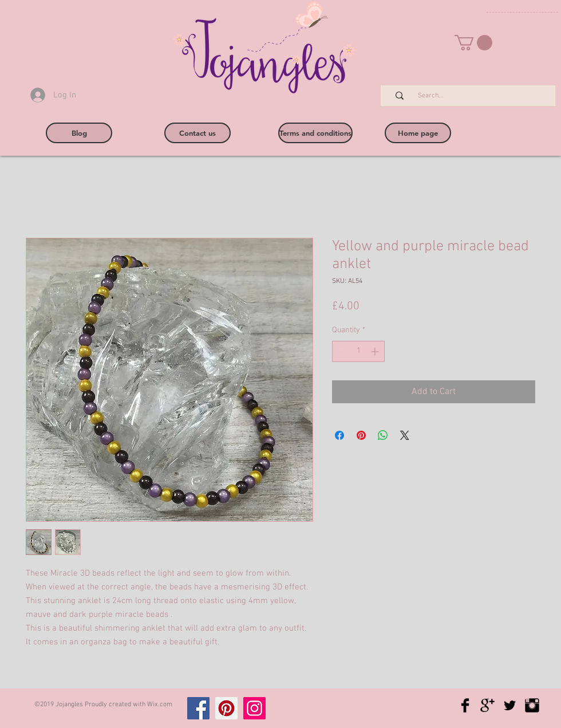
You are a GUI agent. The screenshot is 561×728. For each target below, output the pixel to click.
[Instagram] (254, 708)
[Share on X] (405, 435)
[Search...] (474, 96)
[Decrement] (341, 351)
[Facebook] (198, 708)
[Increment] (376, 351)
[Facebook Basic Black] (465, 705)
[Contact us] (197, 133)
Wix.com (160, 705)
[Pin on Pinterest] (361, 435)
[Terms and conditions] (315, 133)
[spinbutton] (358, 351)
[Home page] (418, 133)
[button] (473, 43)
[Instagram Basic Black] (532, 705)
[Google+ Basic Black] (487, 705)
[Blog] (79, 133)
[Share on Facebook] (339, 435)
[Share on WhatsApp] (383, 435)
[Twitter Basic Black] (510, 705)
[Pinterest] (226, 708)
